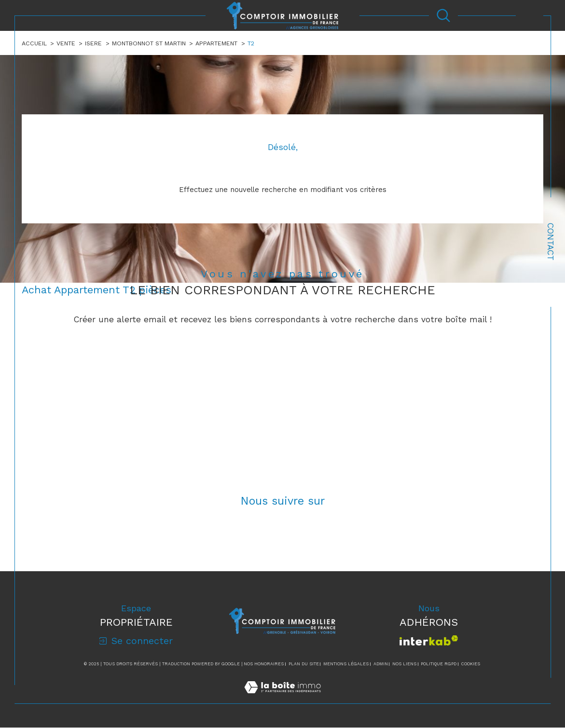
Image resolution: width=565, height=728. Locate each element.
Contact (551, 242)
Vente (66, 43)
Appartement (216, 43)
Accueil (34, 43)
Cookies (471, 664)
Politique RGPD (439, 664)
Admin (381, 664)
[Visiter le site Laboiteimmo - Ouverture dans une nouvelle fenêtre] (282, 699)
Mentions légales (346, 664)
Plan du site (304, 664)
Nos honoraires (264, 664)
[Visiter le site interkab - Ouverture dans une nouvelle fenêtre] (429, 641)
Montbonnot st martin (149, 43)
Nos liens (404, 664)
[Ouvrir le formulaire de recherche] (443, 15)
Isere (94, 43)
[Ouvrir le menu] (530, 15)
